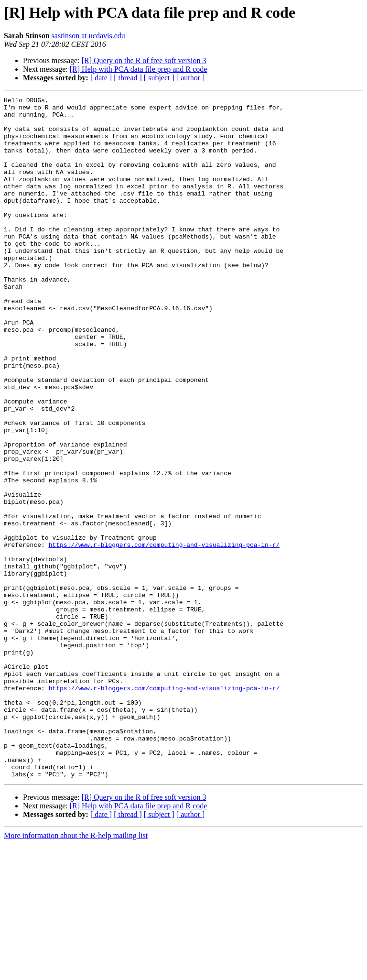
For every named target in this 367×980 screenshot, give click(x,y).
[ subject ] (159, 78)
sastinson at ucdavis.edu (88, 36)
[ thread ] (128, 78)
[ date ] (101, 78)
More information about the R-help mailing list (76, 972)
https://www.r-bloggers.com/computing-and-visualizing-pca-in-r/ (164, 635)
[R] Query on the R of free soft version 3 (144, 60)
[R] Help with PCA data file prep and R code (139, 69)
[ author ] (191, 78)
